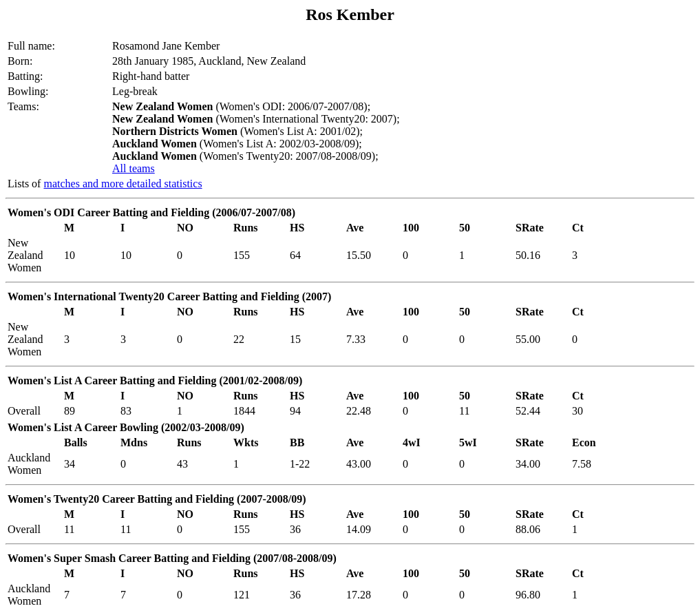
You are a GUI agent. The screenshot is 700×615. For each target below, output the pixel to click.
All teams (134, 168)
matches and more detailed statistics (123, 184)
